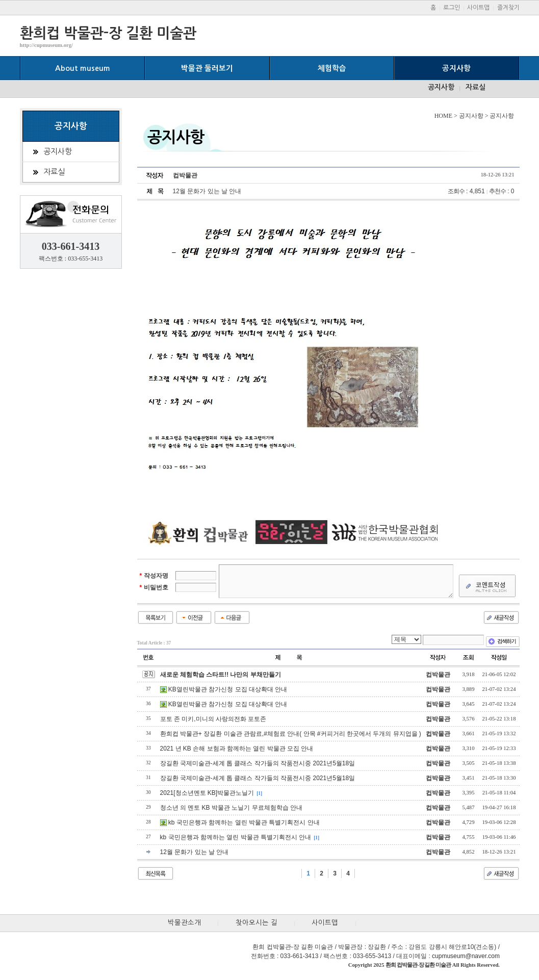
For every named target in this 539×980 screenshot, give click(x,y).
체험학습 (332, 68)
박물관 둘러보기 (207, 68)
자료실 (476, 87)
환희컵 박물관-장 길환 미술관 (108, 33)
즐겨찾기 (508, 8)
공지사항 (456, 68)
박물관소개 (184, 923)
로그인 (452, 8)
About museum (83, 68)
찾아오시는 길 (256, 923)
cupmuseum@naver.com (466, 956)
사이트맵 (478, 8)
